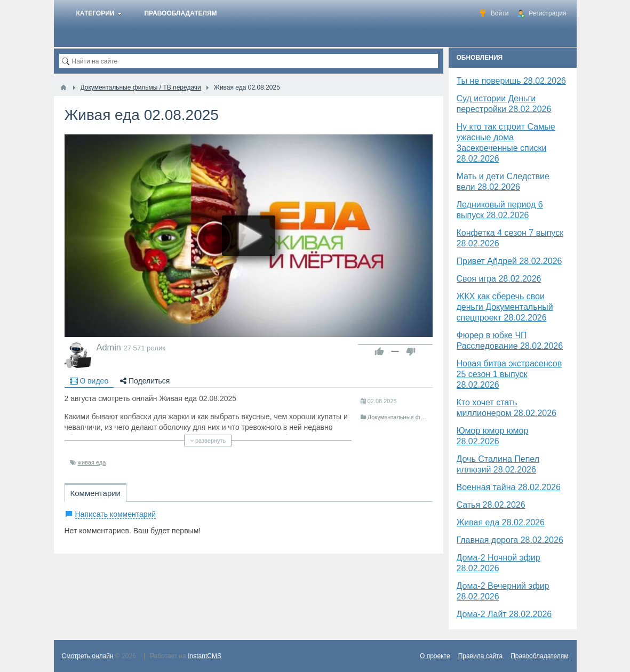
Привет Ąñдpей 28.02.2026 (509, 261)
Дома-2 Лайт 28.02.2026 (504, 614)
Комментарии (95, 493)
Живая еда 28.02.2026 (501, 522)
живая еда (92, 462)
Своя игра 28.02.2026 (499, 279)
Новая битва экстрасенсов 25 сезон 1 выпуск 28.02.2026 (509, 374)
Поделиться (145, 381)
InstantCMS (205, 656)
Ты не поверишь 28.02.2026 (512, 81)
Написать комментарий (116, 514)
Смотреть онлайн (88, 656)
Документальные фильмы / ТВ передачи (423, 417)
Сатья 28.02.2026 (491, 505)
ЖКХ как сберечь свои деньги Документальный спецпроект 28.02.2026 (505, 307)
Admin (109, 347)
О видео (89, 381)
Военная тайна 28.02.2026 (509, 487)
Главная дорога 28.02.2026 (510, 540)
